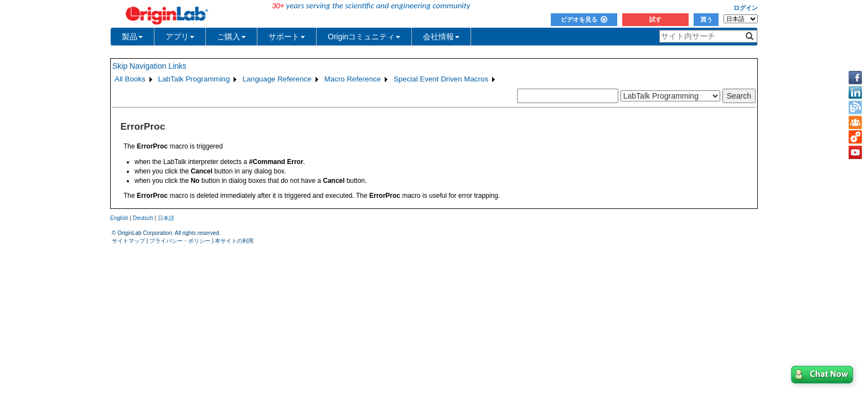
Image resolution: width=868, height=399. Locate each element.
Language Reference (277, 79)
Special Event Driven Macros (441, 79)
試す (655, 19)
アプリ (180, 37)
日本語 (166, 218)
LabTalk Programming (194, 79)
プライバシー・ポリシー (180, 241)
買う (706, 19)
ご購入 (231, 37)
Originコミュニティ (364, 37)
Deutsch (143, 218)
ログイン (746, 8)
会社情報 (441, 37)
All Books (130, 79)
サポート (287, 37)
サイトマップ (128, 241)
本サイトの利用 (234, 241)
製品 (132, 37)
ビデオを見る (584, 19)
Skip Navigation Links (149, 66)
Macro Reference (353, 79)
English (119, 218)
